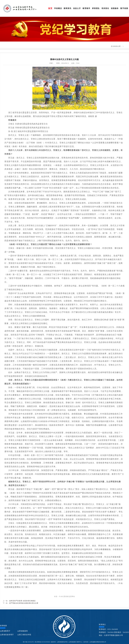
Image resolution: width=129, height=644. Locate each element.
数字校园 (124, 8)
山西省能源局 (23, 631)
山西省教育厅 (5, 631)
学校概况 (58, 8)
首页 (50, 8)
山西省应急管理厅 (7, 635)
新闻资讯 (68, 8)
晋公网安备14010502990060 (43, 642)
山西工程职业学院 (24, 635)
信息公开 (77, 8)
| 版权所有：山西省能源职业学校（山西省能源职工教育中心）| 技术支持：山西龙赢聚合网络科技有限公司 (78, 642)
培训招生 (105, 8)
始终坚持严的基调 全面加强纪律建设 (22, 601)
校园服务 (115, 8)
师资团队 (96, 8)
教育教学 (86, 8)
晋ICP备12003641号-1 (29, 642)
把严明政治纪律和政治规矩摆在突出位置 (24, 603)
